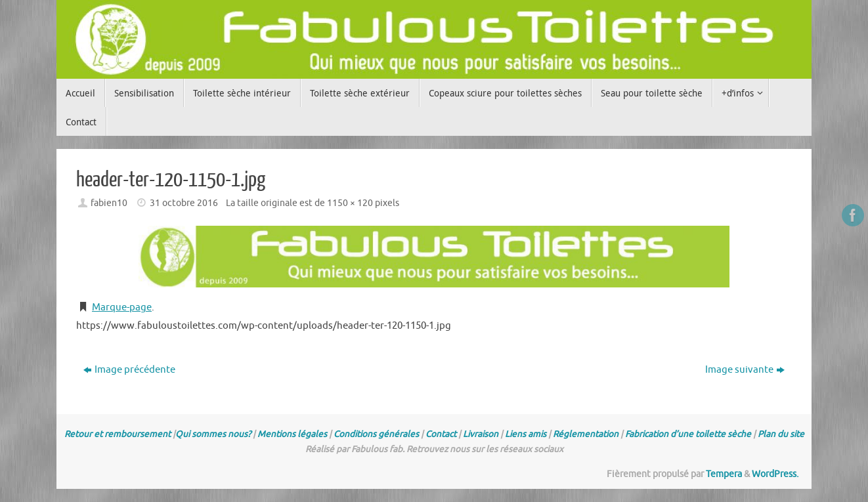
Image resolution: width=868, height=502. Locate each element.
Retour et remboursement (118, 434)
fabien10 (109, 203)
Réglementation (586, 434)
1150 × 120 (350, 203)
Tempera (724, 474)
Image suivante (745, 370)
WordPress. (775, 474)
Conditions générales (376, 434)
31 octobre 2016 (184, 203)
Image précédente (129, 370)
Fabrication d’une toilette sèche (688, 434)
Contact (441, 434)
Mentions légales (292, 434)
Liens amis (526, 434)
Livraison (481, 434)
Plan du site (781, 434)
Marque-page (122, 307)
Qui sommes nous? (213, 434)
